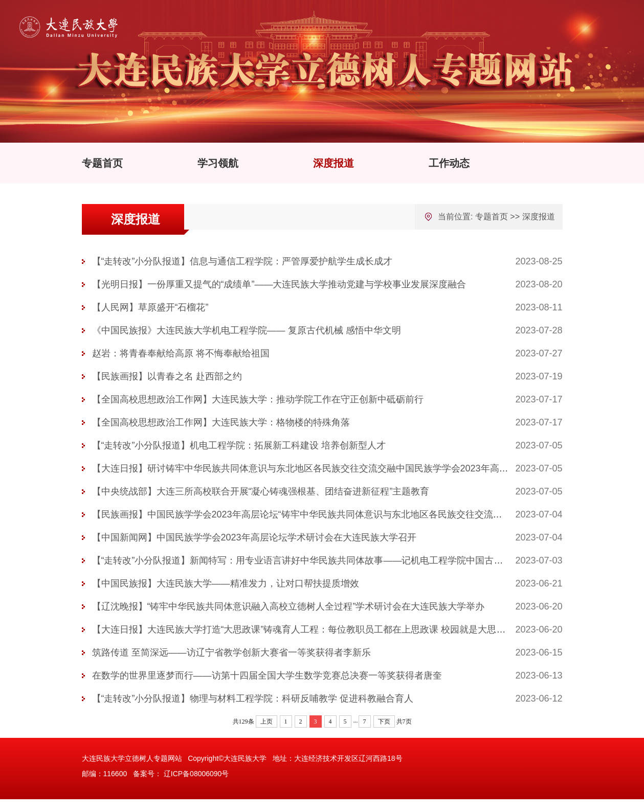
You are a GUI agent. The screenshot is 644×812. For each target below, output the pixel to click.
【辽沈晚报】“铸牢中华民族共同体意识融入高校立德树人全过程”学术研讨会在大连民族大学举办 (288, 606)
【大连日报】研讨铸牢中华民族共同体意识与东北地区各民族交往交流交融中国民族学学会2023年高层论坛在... (318, 468)
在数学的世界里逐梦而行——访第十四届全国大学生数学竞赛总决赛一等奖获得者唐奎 (267, 675)
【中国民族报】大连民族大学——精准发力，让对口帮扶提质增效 (226, 583)
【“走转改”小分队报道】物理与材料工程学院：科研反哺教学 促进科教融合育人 (253, 698)
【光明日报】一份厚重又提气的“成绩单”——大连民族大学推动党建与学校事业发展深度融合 (279, 284)
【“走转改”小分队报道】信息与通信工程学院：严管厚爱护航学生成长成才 (242, 261)
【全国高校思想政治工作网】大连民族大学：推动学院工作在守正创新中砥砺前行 (258, 399)
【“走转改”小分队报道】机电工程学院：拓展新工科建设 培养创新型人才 (239, 445)
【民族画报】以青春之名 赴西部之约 (167, 376)
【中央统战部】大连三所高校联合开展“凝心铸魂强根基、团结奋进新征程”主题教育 (261, 491)
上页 (267, 721)
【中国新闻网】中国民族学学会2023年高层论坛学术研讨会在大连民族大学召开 (254, 537)
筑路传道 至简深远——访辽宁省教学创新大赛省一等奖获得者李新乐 (231, 652)
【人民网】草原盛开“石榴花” (150, 307)
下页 (384, 721)
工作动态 (449, 163)
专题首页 (102, 163)
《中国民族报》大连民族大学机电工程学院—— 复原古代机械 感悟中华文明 (247, 330)
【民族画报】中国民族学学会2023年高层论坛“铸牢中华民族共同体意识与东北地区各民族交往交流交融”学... (312, 514)
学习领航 (218, 163)
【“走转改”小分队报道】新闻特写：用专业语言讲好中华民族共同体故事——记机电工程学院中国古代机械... (311, 560)
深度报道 (334, 163)
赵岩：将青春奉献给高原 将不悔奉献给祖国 (181, 353)
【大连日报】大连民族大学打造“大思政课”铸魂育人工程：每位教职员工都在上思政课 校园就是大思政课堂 (308, 629)
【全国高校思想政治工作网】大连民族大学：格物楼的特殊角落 (221, 422)
